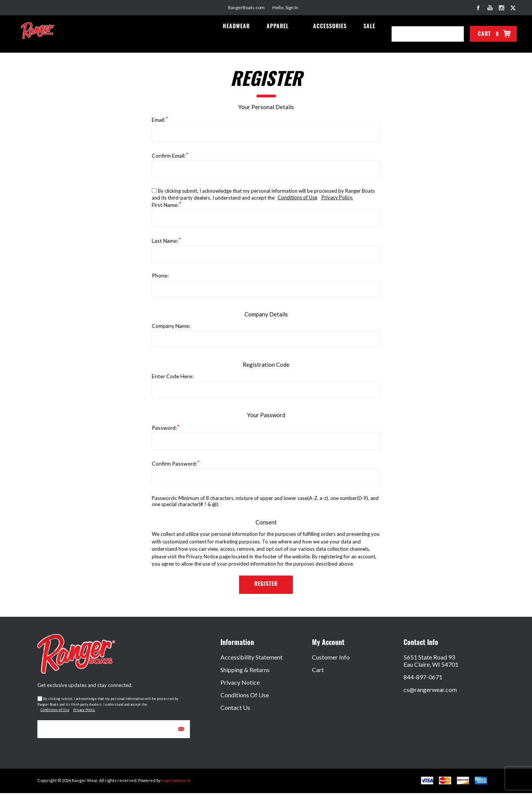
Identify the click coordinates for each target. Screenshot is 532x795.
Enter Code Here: (173, 378)
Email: (159, 122)
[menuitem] (266, 659)
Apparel (281, 35)
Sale (370, 35)
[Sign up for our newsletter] (114, 731)
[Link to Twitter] (513, 8)
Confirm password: (174, 465)
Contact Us (235, 709)
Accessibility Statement (252, 659)
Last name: (165, 243)
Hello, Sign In (285, 7)
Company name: (171, 328)
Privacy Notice (240, 684)
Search (456, 34)
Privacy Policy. (337, 199)
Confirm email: (169, 157)
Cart (318, 672)
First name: (165, 207)
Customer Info (331, 659)
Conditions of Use (297, 199)
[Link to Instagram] (501, 8)
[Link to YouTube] (490, 8)
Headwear (241, 35)
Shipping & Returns (245, 672)
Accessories (332, 35)
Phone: (160, 277)
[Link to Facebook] (479, 8)
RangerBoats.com (246, 7)
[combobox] (420, 34)
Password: (164, 430)
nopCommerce (176, 782)
